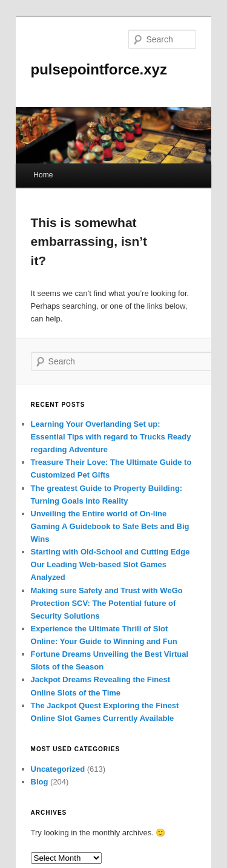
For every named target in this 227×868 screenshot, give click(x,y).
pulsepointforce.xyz (99, 69)
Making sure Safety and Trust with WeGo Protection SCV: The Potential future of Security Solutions (107, 603)
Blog (40, 782)
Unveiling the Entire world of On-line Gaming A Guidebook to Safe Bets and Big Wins (110, 526)
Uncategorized (58, 769)
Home (43, 175)
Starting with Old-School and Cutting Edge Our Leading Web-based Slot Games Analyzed (110, 564)
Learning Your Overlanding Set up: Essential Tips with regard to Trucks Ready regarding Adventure (111, 437)
